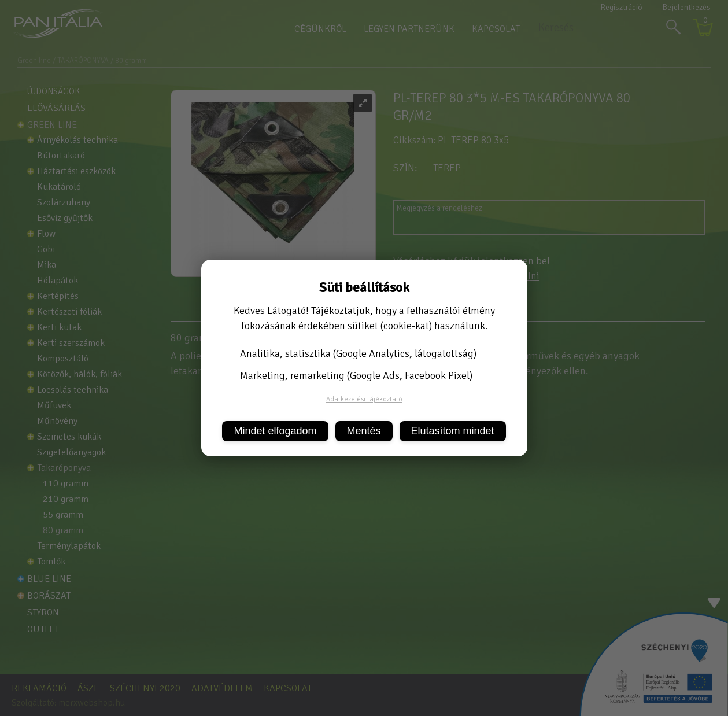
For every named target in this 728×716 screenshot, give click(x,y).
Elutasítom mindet (453, 431)
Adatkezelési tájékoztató (364, 399)
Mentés (364, 431)
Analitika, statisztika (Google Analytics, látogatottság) (348, 353)
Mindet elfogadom (275, 431)
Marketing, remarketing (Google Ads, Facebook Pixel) (346, 375)
